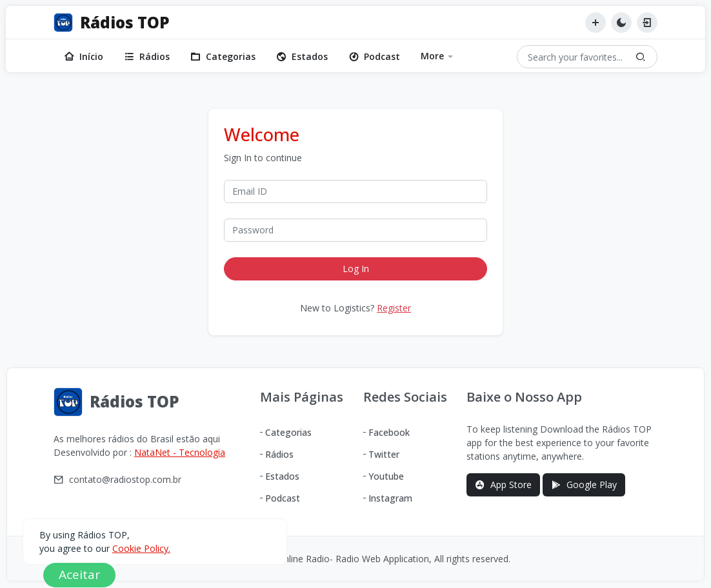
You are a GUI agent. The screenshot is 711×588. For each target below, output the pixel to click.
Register (394, 308)
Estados (302, 56)
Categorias (223, 56)
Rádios (147, 56)
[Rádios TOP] (112, 23)
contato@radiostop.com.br (125, 480)
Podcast (374, 56)
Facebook (389, 432)
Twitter (384, 454)
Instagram (390, 498)
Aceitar (79, 574)
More (432, 56)
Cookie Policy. (141, 548)
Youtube (386, 476)
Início (84, 56)
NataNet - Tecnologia (180, 452)
